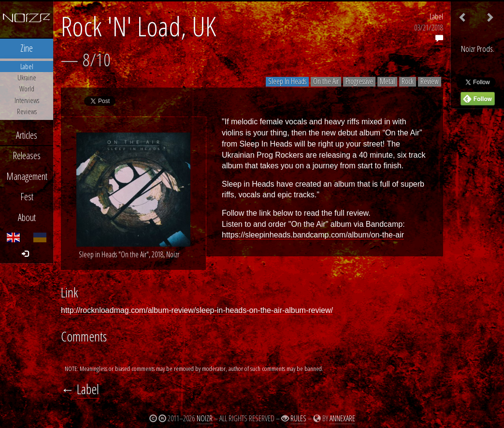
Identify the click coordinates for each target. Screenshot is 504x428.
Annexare (342, 418)
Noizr (205, 418)
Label (436, 16)
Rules (298, 418)
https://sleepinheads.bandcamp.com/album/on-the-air (313, 235)
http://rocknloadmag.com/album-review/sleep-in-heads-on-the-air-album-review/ (197, 310)
